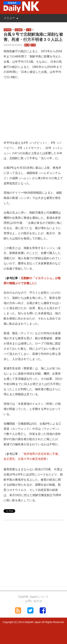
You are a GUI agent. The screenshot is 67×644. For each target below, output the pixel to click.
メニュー (9, 18)
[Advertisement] (33, 112)
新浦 (27, 45)
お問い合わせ (34, 601)
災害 (33, 45)
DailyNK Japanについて (34, 597)
